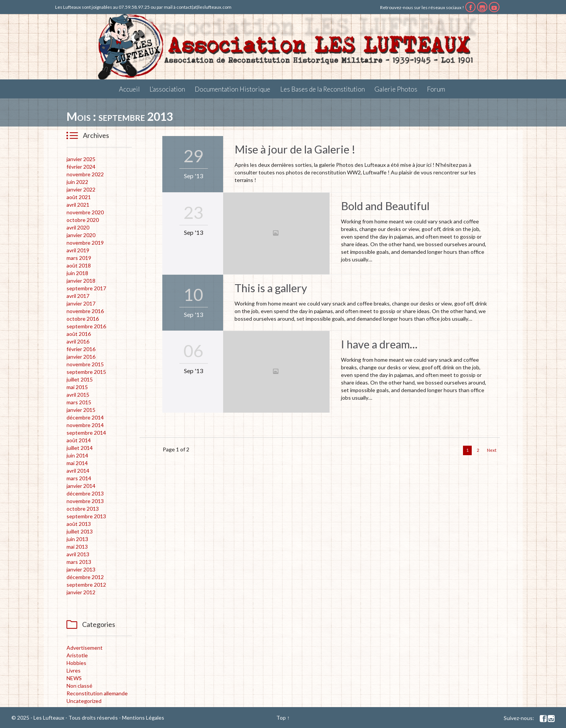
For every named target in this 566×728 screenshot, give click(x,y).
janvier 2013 (81, 569)
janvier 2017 (81, 303)
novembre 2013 (85, 501)
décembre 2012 (85, 577)
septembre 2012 (86, 585)
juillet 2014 (80, 448)
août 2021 (79, 197)
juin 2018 (77, 273)
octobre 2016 (83, 319)
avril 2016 (78, 341)
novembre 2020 (85, 212)
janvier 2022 (81, 189)
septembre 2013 (86, 516)
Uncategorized (84, 701)
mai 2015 (77, 387)
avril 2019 (78, 250)
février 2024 (81, 167)
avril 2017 (78, 296)
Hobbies (76, 663)
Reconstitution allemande (97, 693)
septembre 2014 (86, 433)
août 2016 (79, 334)
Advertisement (85, 648)
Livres (74, 670)
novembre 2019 (85, 243)
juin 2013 (77, 539)
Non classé (79, 686)
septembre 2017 (86, 288)
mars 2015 (79, 402)
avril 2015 (78, 395)
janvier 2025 (81, 159)
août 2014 (79, 440)
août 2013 (79, 524)
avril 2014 (78, 471)
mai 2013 (77, 547)
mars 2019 (79, 258)
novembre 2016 (85, 311)
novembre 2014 (85, 425)
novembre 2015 (85, 364)
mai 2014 (77, 463)
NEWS (74, 678)
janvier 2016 (81, 357)
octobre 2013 (83, 509)
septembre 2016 (86, 326)
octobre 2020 (83, 220)
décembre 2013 (85, 493)
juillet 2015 (80, 379)
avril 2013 (78, 554)
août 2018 (79, 265)
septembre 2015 (86, 372)
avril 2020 (78, 227)
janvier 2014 (81, 486)
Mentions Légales (143, 718)
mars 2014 (79, 478)
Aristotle (77, 655)
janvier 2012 (81, 592)
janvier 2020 (81, 235)
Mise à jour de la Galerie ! (295, 149)
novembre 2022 (85, 174)
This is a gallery (271, 288)
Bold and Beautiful (385, 206)
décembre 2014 (85, 417)
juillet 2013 (80, 531)
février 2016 (81, 349)
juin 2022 (77, 182)
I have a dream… (379, 344)
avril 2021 (78, 205)
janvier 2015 (81, 410)
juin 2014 (77, 455)
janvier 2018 (81, 281)
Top (281, 718)
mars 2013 (79, 562)
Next (492, 450)
